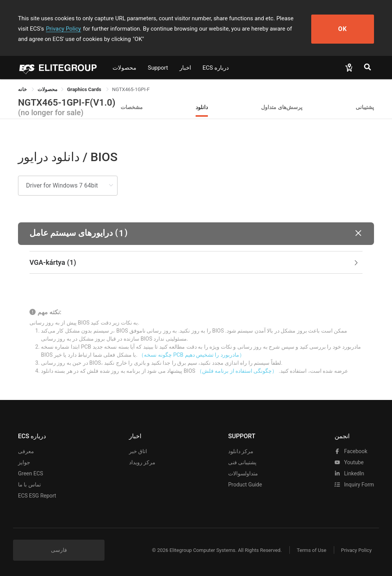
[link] (47, 89)
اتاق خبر (138, 451)
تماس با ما (29, 485)
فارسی (59, 550)
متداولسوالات (243, 473)
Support (158, 68)
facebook (351, 451)
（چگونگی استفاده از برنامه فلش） (237, 371)
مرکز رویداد (142, 462)
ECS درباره (216, 68)
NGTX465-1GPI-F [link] (131, 89)
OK (346, 29)
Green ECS (31, 473)
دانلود (202, 107)
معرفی (26, 451)
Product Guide (245, 485)
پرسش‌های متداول (282, 107)
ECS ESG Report (37, 496)
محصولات (124, 68)
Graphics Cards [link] (85, 89)
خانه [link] (23, 89)
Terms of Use (311, 550)
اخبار (185, 68)
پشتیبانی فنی (242, 462)
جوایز (24, 462)
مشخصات (132, 107)
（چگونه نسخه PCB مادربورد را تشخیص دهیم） (192, 355)
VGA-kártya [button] (194, 263)
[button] (196, 234)
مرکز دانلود (241, 451)
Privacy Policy (52, 29)
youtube (349, 462)
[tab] (196, 263)
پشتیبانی (365, 107)
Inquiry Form (354, 485)
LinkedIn (349, 473)
